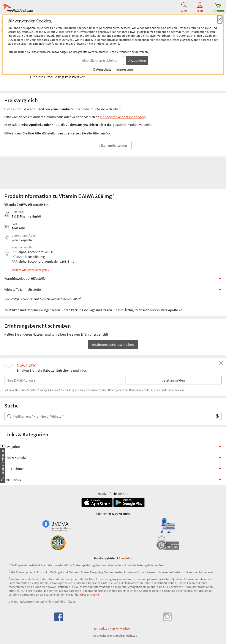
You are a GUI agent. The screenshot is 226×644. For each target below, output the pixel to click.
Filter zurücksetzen (113, 145)
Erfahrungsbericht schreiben (113, 344)
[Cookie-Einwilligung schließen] (220, 19)
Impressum (125, 69)
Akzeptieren (137, 60)
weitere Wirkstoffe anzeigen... (30, 270)
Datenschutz (102, 69)
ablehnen (162, 32)
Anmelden (125, 558)
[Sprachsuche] (217, 416)
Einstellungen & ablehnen (101, 60)
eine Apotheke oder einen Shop (123, 117)
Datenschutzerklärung (49, 36)
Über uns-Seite (90, 595)
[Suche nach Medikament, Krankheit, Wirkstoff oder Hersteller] (109, 416)
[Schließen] (221, 363)
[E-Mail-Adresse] (64, 380)
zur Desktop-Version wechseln (113, 628)
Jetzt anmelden (173, 380)
